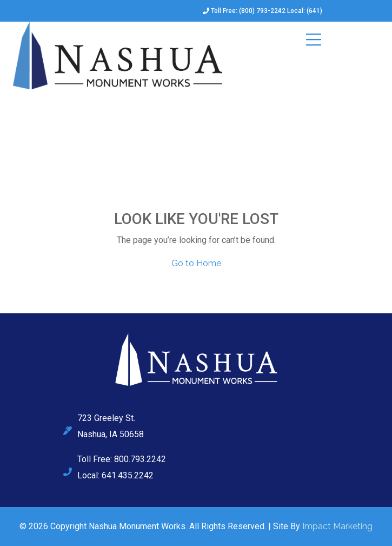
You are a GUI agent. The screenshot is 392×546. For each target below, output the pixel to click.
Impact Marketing (337, 526)
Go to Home (196, 263)
